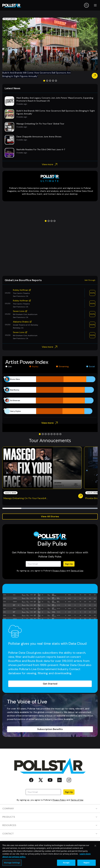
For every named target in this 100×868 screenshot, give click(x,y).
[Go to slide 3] (50, 81)
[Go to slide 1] (44, 81)
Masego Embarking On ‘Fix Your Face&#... (26, 498)
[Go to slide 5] (56, 81)
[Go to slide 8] (60, 434)
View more (50, 164)
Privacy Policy (59, 571)
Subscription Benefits (50, 729)
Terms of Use (77, 571)
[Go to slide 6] (54, 434)
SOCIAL (50, 842)
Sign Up (69, 564)
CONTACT (50, 834)
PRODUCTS (50, 817)
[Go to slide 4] (53, 81)
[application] (50, 395)
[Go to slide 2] (47, 81)
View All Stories (50, 516)
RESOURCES (50, 825)
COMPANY (50, 809)
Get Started (50, 684)
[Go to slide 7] (57, 434)
